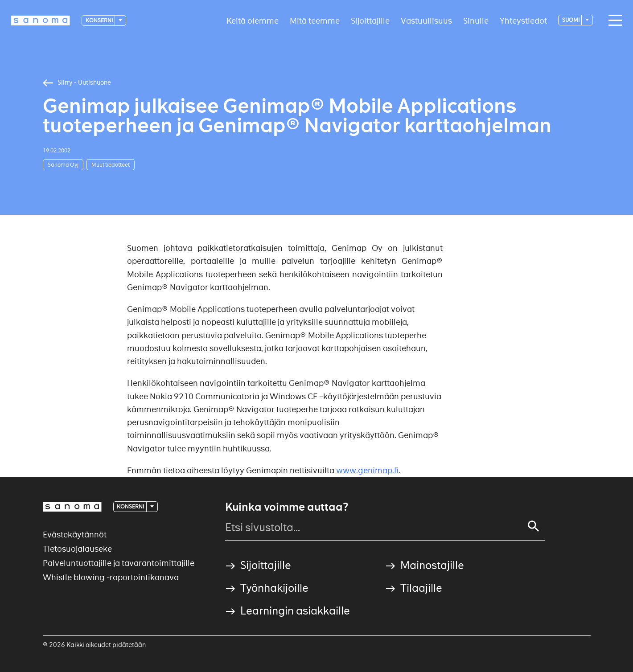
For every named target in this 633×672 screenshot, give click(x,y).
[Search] (534, 526)
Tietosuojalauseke (77, 549)
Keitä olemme (253, 20)
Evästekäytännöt (75, 535)
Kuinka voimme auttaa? (287, 507)
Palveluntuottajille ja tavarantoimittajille (119, 563)
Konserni (100, 20)
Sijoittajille (370, 20)
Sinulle (476, 20)
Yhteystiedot (523, 20)
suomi (571, 20)
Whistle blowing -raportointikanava (111, 577)
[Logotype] (41, 20)
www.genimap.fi (367, 470)
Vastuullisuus (426, 20)
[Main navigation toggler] (613, 20)
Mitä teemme (315, 20)
